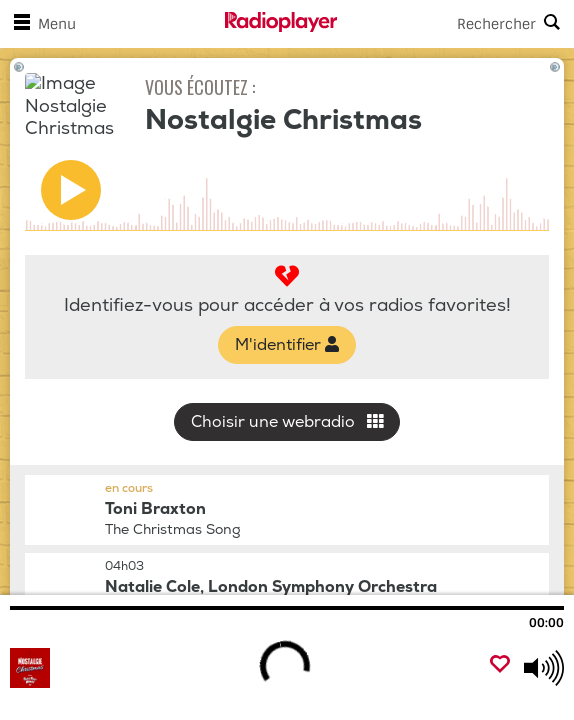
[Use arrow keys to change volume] (544, 668)
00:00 (546, 623)
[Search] (455, 24)
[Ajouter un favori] (500, 665)
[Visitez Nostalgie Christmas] (117, 668)
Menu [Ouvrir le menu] (41, 24)
